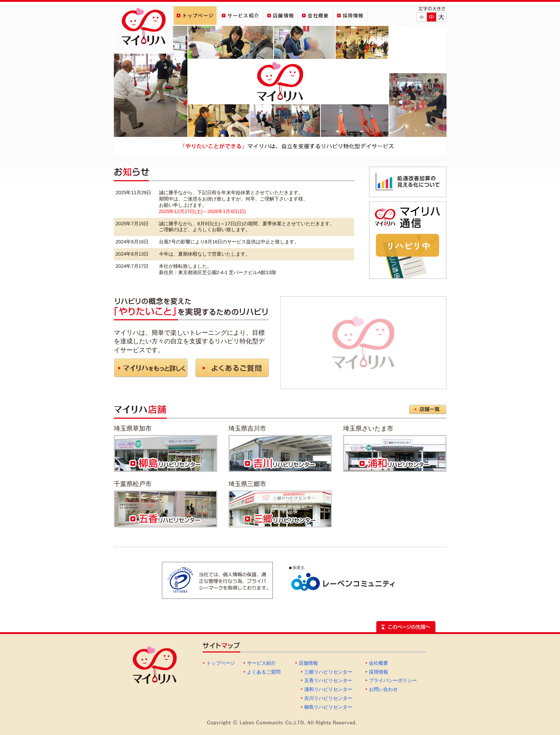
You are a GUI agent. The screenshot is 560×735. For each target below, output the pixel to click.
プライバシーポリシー (393, 680)
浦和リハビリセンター (328, 689)
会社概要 (379, 663)
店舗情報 (308, 663)
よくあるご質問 (264, 672)
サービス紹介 (261, 663)
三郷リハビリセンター (328, 672)
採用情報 (379, 672)
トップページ (221, 663)
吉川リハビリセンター (328, 698)
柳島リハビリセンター (328, 707)
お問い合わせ (383, 689)
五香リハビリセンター (328, 680)
